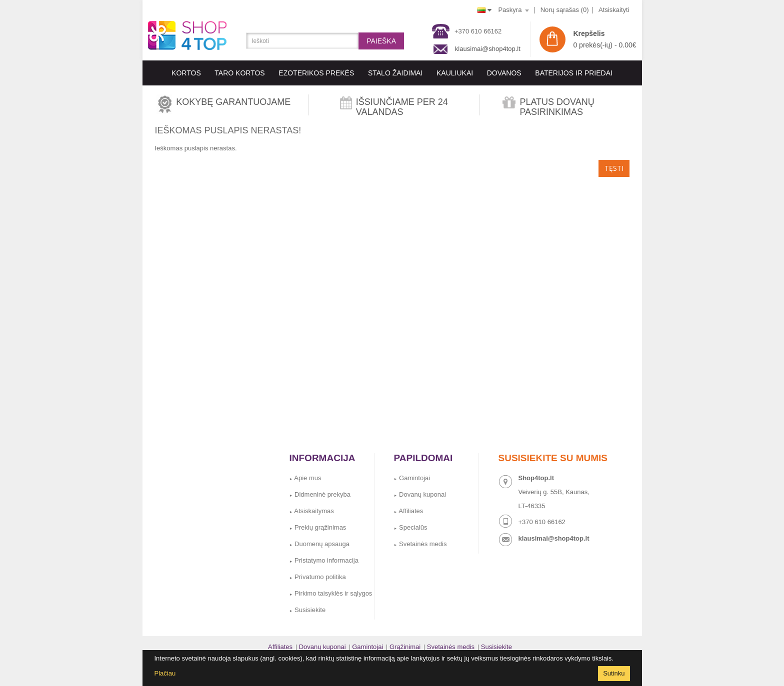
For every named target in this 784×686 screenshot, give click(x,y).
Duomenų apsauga (319, 544)
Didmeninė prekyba (320, 494)
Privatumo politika (318, 577)
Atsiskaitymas (312, 511)
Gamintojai (412, 478)
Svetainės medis (420, 544)
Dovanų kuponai (420, 494)
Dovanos (504, 73)
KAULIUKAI (455, 73)
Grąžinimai (405, 647)
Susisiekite (308, 610)
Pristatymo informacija (324, 560)
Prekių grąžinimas (318, 527)
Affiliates (409, 511)
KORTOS (186, 73)
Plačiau (165, 673)
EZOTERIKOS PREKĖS (316, 73)
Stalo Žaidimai (395, 73)
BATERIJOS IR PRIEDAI (574, 73)
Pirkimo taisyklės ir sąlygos (331, 593)
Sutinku (614, 673)
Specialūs (411, 527)
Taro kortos (239, 73)
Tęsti (614, 168)
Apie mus (305, 478)
